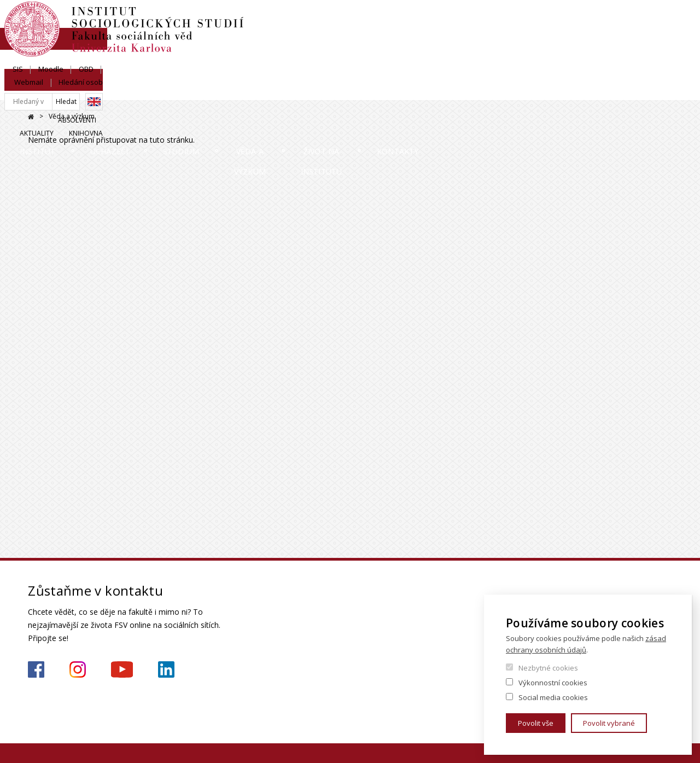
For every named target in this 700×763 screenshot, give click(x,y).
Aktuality (606, 58)
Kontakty (636, 90)
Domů (31, 117)
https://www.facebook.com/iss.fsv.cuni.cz (36, 669)
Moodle (526, 20)
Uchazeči (162, 90)
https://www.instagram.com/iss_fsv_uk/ (78, 669)
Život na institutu (511, 90)
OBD (561, 20)
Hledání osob (650, 20)
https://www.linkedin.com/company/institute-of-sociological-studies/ (166, 669)
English (663, 40)
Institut (61, 90)
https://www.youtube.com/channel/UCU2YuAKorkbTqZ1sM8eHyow (122, 669)
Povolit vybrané (609, 723)
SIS (492, 20)
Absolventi (555, 58)
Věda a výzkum (377, 90)
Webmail (598, 20)
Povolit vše (536, 723)
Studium (264, 90)
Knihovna (655, 58)
